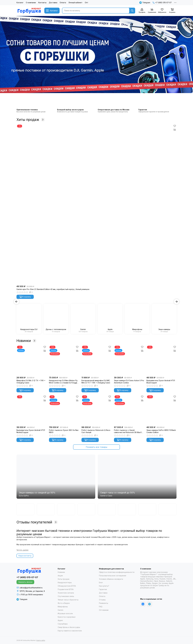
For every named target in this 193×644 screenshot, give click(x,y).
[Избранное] (162, 11)
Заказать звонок (25, 582)
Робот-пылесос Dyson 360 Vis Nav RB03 (64, 431)
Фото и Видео (64, 603)
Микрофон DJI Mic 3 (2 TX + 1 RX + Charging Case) (31, 382)
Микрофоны (63, 607)
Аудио (60, 620)
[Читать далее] (22, 550)
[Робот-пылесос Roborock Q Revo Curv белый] (96, 410)
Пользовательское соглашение (113, 576)
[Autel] (127, 509)
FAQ (101, 607)
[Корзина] (172, 11)
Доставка (53, 3)
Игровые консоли (65, 613)
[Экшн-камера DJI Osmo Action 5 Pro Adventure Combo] (129, 360)
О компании (31, 3)
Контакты (42, 3)
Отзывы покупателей (37, 522)
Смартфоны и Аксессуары (69, 627)
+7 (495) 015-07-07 (162, 3)
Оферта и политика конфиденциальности (117, 572)
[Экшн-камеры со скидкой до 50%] (56, 477)
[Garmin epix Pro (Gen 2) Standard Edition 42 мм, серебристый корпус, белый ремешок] (96, 204)
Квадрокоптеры (65, 582)
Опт (86, 3)
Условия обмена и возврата (111, 579)
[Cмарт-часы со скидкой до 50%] (137, 477)
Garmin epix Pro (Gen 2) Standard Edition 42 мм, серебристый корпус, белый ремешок (53, 289)
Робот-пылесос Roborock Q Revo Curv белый (96, 431)
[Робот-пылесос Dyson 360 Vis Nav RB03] (64, 410)
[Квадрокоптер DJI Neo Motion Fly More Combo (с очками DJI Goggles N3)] (64, 360)
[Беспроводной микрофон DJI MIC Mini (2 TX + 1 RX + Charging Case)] (96, 360)
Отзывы (102, 600)
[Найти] (132, 11)
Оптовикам (104, 610)
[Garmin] (25, 509)
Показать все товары (96, 447)
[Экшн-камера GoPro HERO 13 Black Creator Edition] (161, 410)
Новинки (26, 341)
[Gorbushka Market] (29, 11)
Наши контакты (25, 556)
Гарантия (103, 589)
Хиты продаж (31, 120)
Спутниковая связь (66, 596)
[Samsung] (107, 509)
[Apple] (168, 509)
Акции (60, 576)
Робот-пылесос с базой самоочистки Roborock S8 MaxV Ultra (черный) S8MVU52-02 (128, 431)
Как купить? (104, 586)
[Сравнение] (152, 11)
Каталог (20, 3)
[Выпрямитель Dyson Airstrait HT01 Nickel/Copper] (32, 410)
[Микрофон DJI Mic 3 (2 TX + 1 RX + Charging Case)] (32, 360)
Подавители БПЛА (66, 589)
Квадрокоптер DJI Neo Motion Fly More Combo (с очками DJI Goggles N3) (64, 382)
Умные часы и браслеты (68, 600)
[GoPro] (66, 509)
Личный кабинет (75, 3)
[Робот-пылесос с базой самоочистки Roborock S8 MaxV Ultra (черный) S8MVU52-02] (129, 410)
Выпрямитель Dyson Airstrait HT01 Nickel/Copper (31, 431)
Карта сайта (41, 640)
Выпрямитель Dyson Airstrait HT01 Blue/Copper (161, 382)
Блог (101, 582)
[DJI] (46, 509)
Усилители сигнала (66, 593)
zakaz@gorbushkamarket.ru (31, 588)
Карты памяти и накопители (70, 631)
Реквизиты (104, 603)
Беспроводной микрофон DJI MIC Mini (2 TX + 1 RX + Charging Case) (96, 382)
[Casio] (86, 509)
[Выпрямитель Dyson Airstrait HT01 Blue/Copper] (161, 360)
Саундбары (63, 624)
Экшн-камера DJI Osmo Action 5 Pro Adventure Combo (129, 382)
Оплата (63, 3)
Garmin (60, 610)
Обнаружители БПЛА (67, 586)
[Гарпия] (147, 509)
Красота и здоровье (67, 617)
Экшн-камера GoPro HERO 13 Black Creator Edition (161, 431)
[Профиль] (142, 11)
